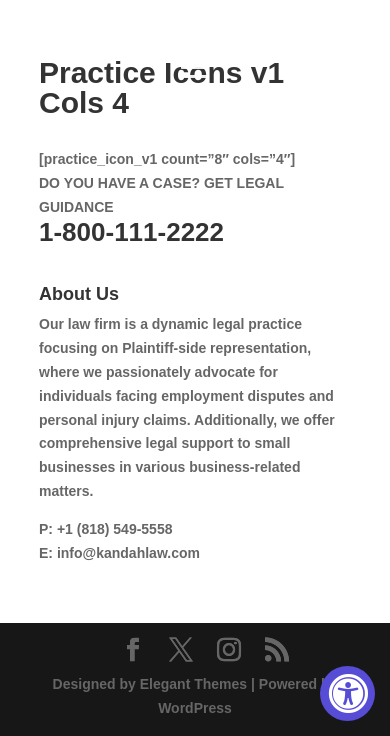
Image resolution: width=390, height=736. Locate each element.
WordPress (195, 708)
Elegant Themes (193, 684)
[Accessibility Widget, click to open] (347, 693)
